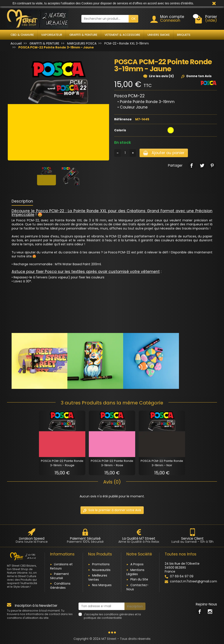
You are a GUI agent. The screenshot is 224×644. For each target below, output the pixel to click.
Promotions (101, 564)
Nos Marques (102, 585)
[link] (192, 165)
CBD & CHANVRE (22, 35)
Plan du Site (139, 579)
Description (22, 201)
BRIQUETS (184, 35)
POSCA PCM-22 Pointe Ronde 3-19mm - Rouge (62, 463)
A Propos (137, 564)
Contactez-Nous (137, 587)
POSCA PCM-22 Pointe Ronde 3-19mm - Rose (112, 463)
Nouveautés (101, 570)
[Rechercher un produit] (105, 19)
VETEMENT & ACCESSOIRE (122, 35)
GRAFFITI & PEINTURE (83, 35)
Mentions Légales (135, 572)
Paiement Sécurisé (59, 576)
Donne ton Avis (196, 76)
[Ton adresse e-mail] (102, 606)
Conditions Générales (60, 586)
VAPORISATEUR (52, 35)
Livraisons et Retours (61, 566)
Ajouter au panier (164, 153)
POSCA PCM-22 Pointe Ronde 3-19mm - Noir (162, 463)
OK (133, 19)
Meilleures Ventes (98, 577)
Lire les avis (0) (159, 76)
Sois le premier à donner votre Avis (112, 510)
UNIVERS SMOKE (159, 35)
